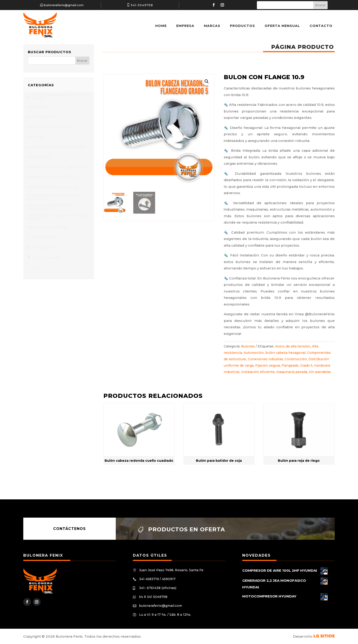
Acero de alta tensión (293, 346)
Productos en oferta (187, 529)
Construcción (296, 359)
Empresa (185, 26)
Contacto (321, 26)
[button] (207, 81)
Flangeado (290, 365)
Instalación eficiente (258, 372)
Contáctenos (70, 529)
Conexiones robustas (266, 359)
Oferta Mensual (282, 26)
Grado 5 (306, 365)
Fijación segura (268, 365)
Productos (242, 26)
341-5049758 (142, 5)
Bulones (248, 346)
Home (161, 26)
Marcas (212, 26)
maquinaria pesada (292, 372)
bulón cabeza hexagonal (285, 353)
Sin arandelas (320, 372)
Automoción (254, 353)
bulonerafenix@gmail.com (64, 5)
